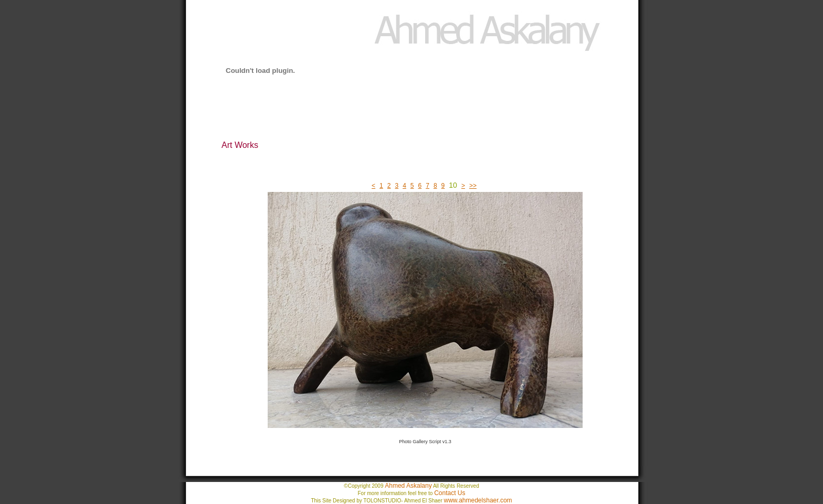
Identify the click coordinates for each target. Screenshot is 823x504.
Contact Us (450, 493)
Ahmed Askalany (408, 486)
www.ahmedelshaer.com (478, 500)
